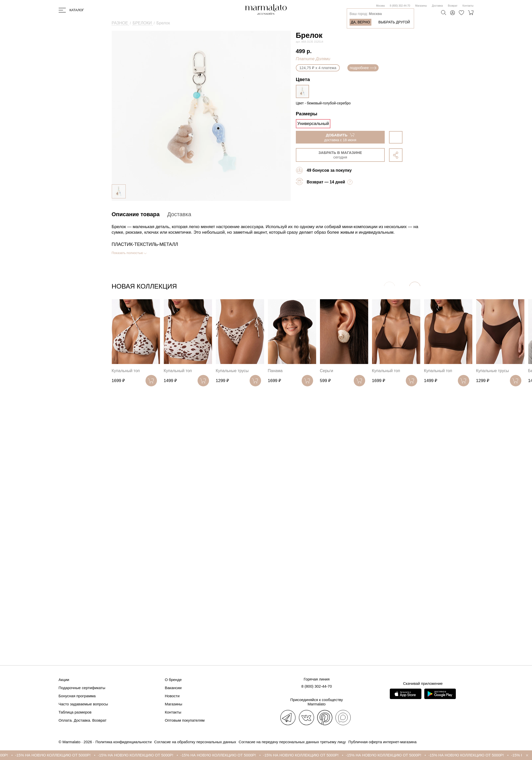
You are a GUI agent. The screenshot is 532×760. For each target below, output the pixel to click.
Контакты (468, 6)
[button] (415, 287)
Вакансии (173, 688)
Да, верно (360, 22)
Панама (275, 371)
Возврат (453, 6)
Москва (380, 6)
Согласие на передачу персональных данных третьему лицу (292, 742)
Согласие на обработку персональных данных (195, 742)
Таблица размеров (75, 712)
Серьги (327, 371)
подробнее (363, 68)
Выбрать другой (394, 22)
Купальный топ (126, 371)
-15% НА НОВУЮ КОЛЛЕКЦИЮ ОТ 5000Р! (60, 755)
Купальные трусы (232, 371)
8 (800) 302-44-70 (400, 6)
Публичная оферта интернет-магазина (382, 742)
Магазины (421, 6)
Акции (64, 680)
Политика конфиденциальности (124, 742)
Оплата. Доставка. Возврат (83, 720)
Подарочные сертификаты (82, 688)
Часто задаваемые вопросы (83, 704)
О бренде (173, 680)
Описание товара (136, 214)
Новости (172, 696)
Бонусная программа (77, 696)
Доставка (437, 6)
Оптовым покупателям (185, 720)
